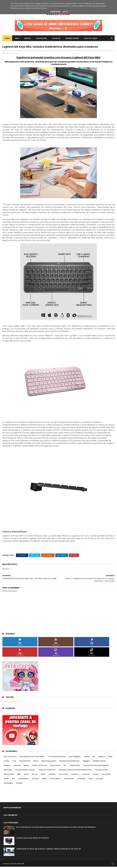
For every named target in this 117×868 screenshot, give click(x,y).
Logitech (68, 52)
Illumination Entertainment (69, 762)
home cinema (55, 780)
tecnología (102, 52)
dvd (13, 780)
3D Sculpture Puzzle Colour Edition (32, 758)
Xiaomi (26, 775)
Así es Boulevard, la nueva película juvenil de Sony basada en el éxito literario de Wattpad (56, 828)
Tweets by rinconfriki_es (13, 703)
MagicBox (86, 762)
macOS (75, 52)
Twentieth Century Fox (47, 771)
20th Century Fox (10, 758)
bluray (43, 775)
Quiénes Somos (72, 39)
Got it (65, 12)
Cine (17, 39)
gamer (44, 780)
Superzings (8, 771)
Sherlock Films (75, 767)
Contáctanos (91, 39)
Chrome (40, 52)
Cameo (7, 762)
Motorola (17, 767)
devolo (6, 780)
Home (7, 39)
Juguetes (56, 39)
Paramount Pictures (39, 767)
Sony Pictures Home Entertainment (96, 767)
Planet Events (55, 767)
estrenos (35, 780)
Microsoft (7, 767)
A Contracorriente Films (57, 758)
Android (26, 52)
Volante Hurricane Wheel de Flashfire (32, 839)
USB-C (8, 54)
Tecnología (41, 39)
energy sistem (23, 780)
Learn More (55, 12)
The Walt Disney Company (25, 771)
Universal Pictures (101, 771)
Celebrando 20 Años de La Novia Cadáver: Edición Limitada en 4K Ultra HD (49, 850)
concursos (86, 775)
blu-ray (35, 775)
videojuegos (8, 784)
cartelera (52, 775)
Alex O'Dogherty (75, 758)
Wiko (19, 775)
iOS (53, 52)
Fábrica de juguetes (49, 762)
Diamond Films (25, 762)
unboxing (99, 780)
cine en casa (63, 775)
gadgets (47, 52)
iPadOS (57, 52)
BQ (94, 758)
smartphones (69, 780)
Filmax (36, 762)
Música (28, 39)
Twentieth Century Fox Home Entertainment (75, 771)
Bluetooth (33, 52)
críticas (96, 775)
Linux (63, 52)
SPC (65, 767)
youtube (19, 784)
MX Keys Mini (83, 52)
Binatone (102, 758)
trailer (91, 780)
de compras (106, 775)
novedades (93, 52)
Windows (15, 54)
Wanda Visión (9, 775)
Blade (110, 758)
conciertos (75, 775)
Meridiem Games (99, 762)
